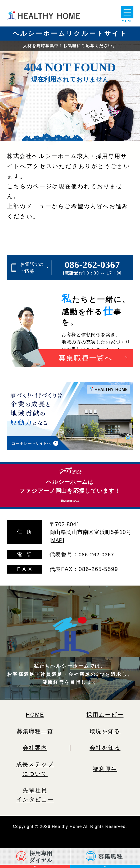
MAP (58, 540)
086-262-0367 (92, 265)
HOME (35, 714)
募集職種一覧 (35, 731)
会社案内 (35, 748)
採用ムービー (105, 714)
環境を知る (105, 731)
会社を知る (105, 748)
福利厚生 (105, 769)
